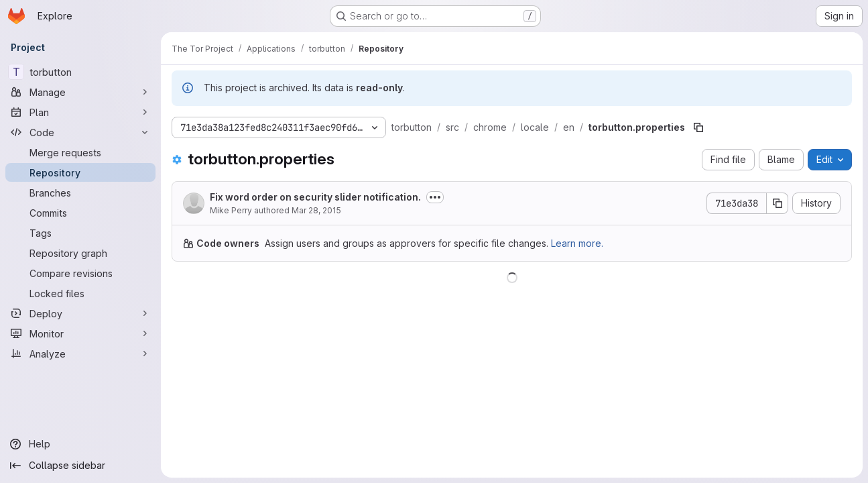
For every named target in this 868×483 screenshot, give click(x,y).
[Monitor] (80, 333)
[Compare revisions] (80, 273)
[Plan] (80, 112)
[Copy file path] (698, 127)
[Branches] (80, 193)
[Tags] (80, 233)
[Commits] (80, 213)
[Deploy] (80, 313)
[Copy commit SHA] (778, 203)
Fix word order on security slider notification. (315, 197)
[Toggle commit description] (435, 197)
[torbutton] (80, 72)
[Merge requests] (80, 152)
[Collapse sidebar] (80, 466)
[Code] (80, 132)
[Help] (80, 444)
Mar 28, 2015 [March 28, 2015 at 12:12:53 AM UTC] (316, 210)
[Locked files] (80, 293)
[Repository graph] (80, 253)
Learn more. (577, 243)
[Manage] (80, 92)
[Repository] (80, 172)
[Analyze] (80, 354)
